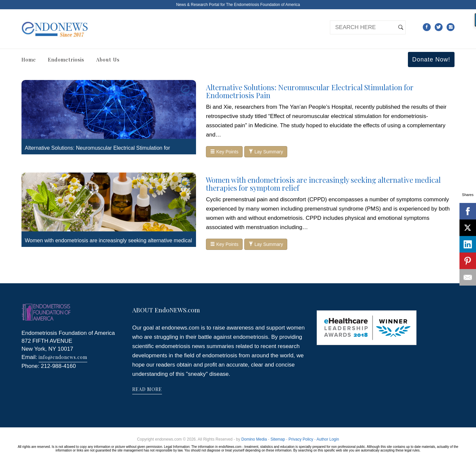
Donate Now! (431, 59)
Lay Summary (266, 152)
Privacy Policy (301, 439)
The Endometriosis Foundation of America (263, 5)
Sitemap (278, 439)
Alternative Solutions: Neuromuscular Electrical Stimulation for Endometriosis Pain (310, 91)
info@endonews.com (63, 357)
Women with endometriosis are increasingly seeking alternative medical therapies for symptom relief (323, 184)
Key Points (224, 152)
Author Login (328, 439)
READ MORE (147, 389)
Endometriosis (66, 59)
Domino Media (254, 439)
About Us (108, 59)
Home (29, 59)
